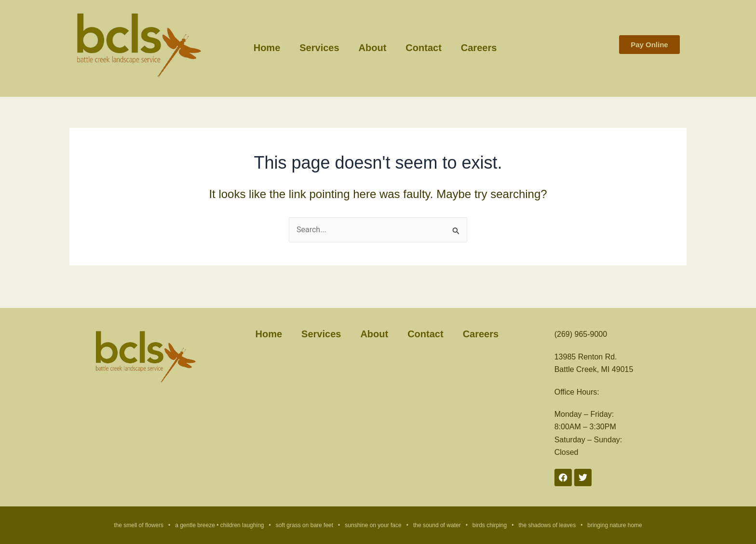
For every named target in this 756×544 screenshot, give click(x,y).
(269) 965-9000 (581, 334)
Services (319, 47)
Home (267, 47)
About (373, 47)
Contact (423, 47)
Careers (479, 47)
